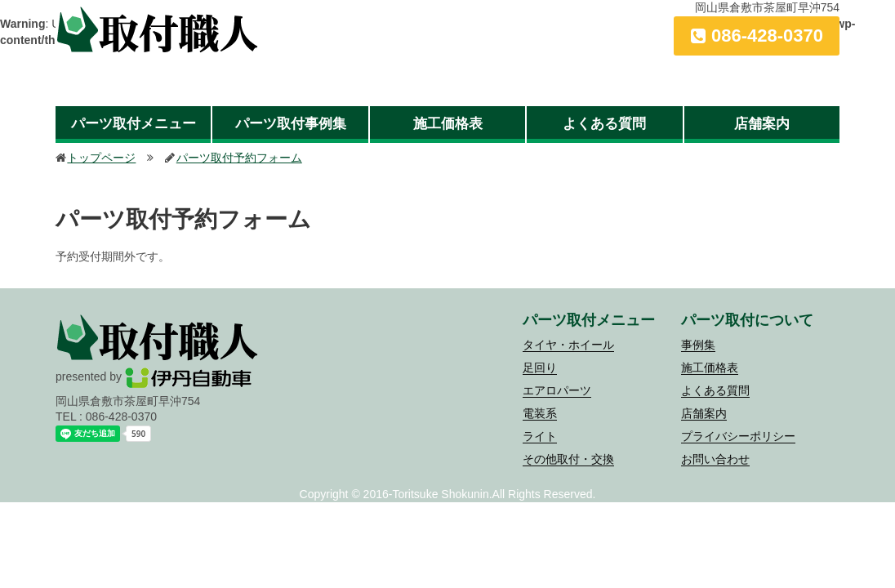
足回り (540, 367)
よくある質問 (604, 124)
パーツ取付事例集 (291, 124)
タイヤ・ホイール (568, 345)
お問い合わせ (715, 459)
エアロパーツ (557, 390)
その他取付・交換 (568, 459)
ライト (540, 436)
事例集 (698, 345)
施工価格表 (448, 124)
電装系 (540, 413)
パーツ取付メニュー (134, 124)
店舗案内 (762, 124)
